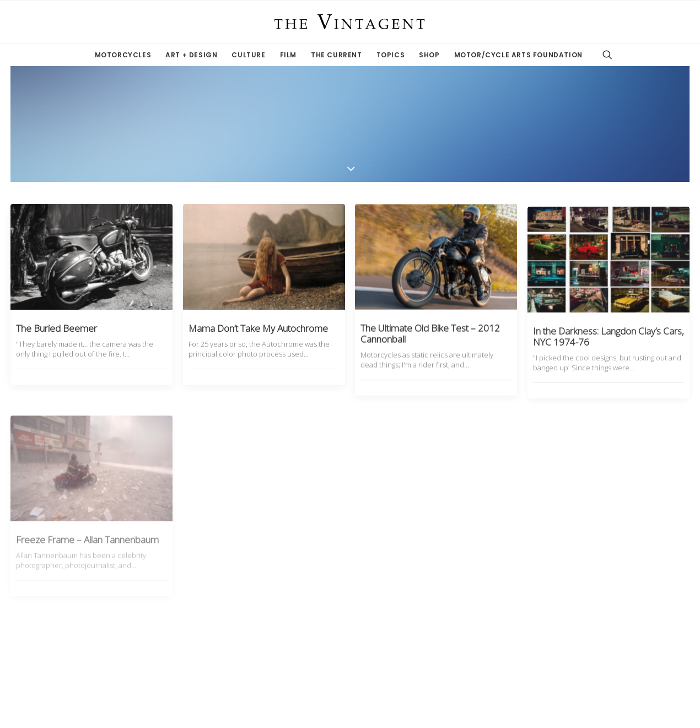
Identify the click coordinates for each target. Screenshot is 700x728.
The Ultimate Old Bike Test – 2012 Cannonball (430, 343)
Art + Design (191, 55)
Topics (391, 55)
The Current (336, 55)
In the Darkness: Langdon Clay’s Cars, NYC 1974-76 (609, 366)
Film (288, 55)
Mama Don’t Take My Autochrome (258, 328)
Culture (248, 55)
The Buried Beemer (56, 328)
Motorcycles (123, 55)
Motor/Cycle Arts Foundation (518, 55)
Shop (429, 55)
